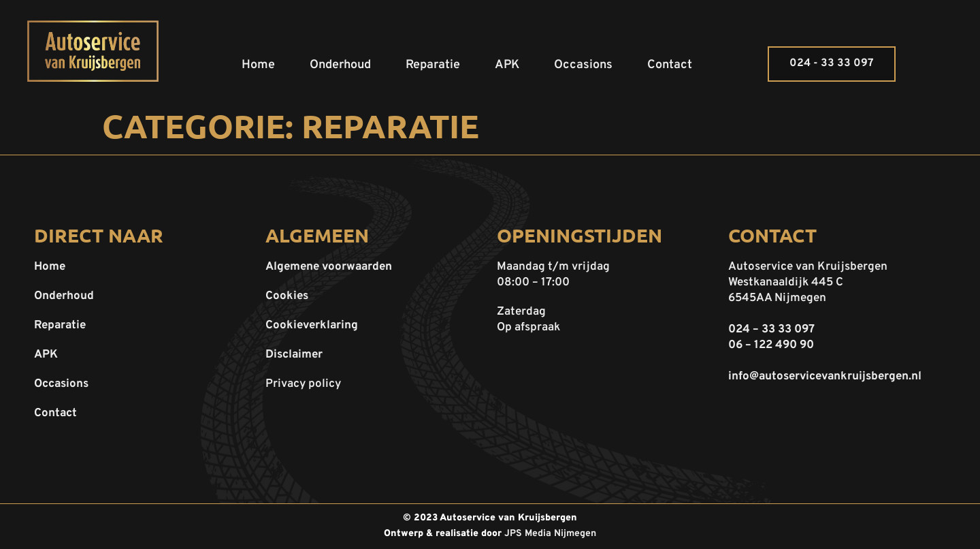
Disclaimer (294, 355)
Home (258, 65)
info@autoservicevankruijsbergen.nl (825, 377)
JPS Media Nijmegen (550, 534)
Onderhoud (340, 65)
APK (507, 65)
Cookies (287, 296)
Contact (670, 65)
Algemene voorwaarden (329, 267)
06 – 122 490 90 (771, 345)
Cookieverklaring (312, 326)
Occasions (583, 65)
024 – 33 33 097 (771, 330)
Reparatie (433, 65)
